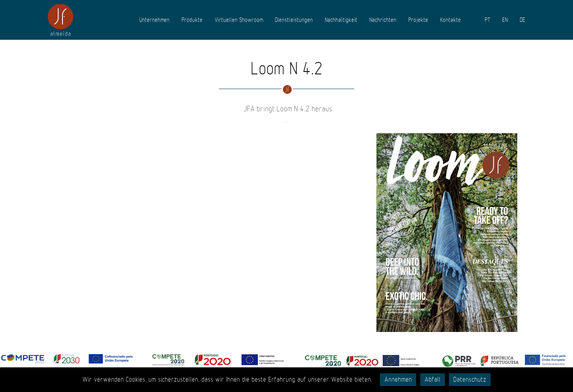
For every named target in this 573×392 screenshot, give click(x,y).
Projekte (418, 20)
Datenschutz (470, 380)
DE (522, 20)
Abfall (433, 380)
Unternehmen (154, 20)
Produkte (192, 20)
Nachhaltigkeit (341, 20)
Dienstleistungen (294, 20)
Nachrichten (383, 20)
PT (487, 20)
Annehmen (398, 380)
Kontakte (450, 20)
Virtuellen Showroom (239, 20)
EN (505, 20)
